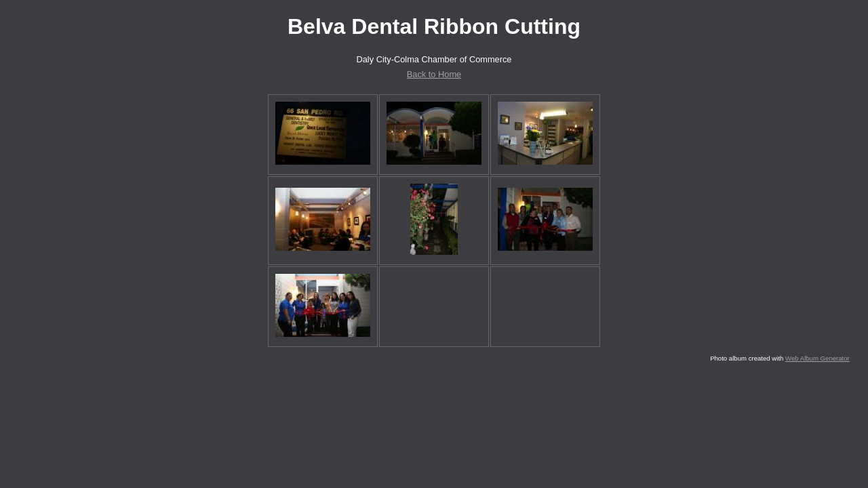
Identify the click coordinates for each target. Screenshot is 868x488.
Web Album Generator (817, 358)
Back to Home (434, 74)
